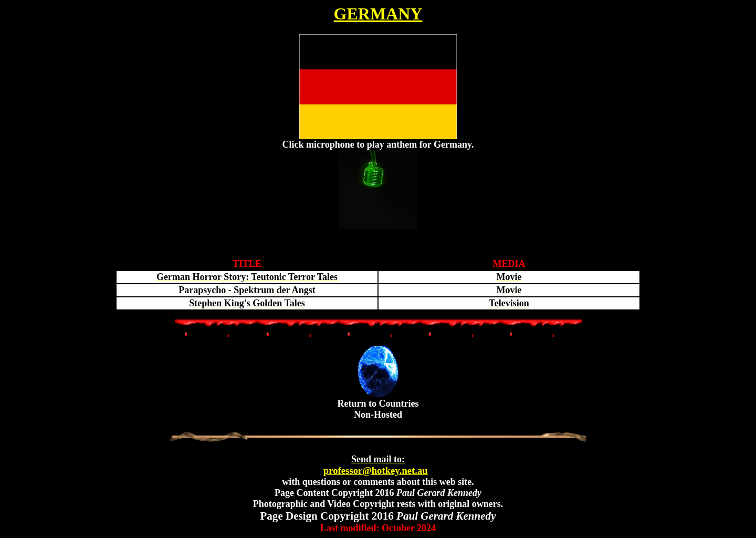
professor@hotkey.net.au (376, 465)
